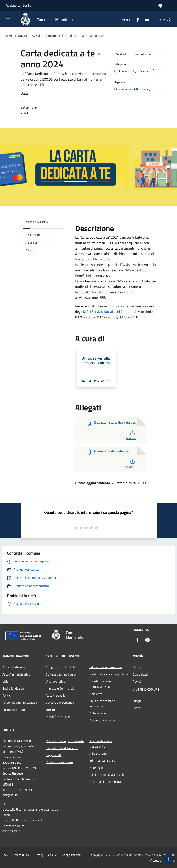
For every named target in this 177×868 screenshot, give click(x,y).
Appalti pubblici (56, 695)
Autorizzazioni (99, 713)
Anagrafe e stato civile (61, 667)
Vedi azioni (144, 54)
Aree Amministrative (16, 674)
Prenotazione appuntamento (65, 741)
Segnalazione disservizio (62, 748)
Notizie (137, 667)
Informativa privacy (102, 761)
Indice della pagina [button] (37, 222)
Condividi (124, 54)
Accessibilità (21, 855)
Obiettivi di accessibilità (105, 782)
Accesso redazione (163, 860)
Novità (23, 36)
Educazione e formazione (106, 667)
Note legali (97, 768)
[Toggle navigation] (8, 18)
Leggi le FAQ (54, 755)
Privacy (38, 855)
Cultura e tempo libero (61, 674)
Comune (51, 36)
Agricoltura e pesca (102, 720)
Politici (7, 695)
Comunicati (140, 674)
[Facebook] (136, 20)
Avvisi (36, 36)
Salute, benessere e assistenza (102, 703)
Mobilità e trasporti (59, 717)
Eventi (137, 708)
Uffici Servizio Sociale (99, 312)
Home (9, 36)
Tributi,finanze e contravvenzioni (100, 684)
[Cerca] (169, 20)
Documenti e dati (14, 710)
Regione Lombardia (19, 5)
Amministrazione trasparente (101, 744)
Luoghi (137, 701)
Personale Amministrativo (20, 702)
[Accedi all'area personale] (160, 6)
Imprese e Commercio (60, 688)
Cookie (52, 855)
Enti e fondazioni (13, 688)
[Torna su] (168, 859)
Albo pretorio (98, 753)
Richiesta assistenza (59, 762)
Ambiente (96, 694)
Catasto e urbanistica (60, 702)
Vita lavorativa (56, 681)
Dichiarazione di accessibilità (108, 775)
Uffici (6, 681)
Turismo (51, 710)
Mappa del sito (71, 855)
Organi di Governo (14, 667)
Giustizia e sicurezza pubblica (109, 674)
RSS (5, 855)
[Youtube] (146, 20)
